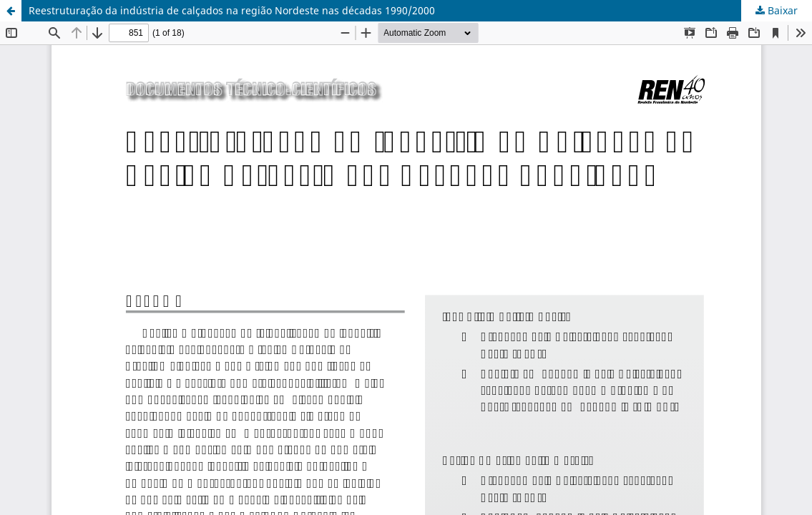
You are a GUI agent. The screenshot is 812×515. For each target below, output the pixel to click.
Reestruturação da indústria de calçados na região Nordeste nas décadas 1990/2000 (232, 10)
